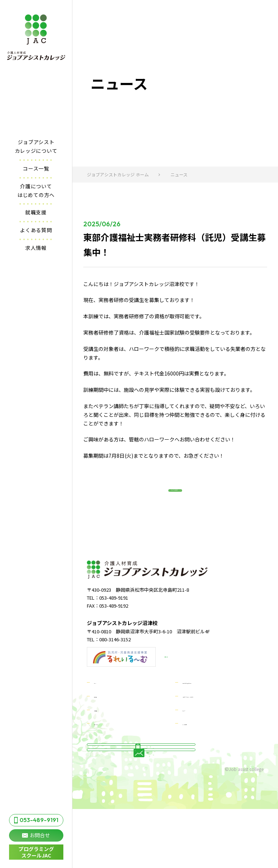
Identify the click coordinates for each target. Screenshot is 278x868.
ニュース (192, 729)
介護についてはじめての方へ (36, 190)
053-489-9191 (36, 820)
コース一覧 (36, 168)
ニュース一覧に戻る (168, 500)
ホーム (102, 702)
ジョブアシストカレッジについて (36, 146)
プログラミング (36, 852)
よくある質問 (36, 230)
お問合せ (36, 835)
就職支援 (36, 212)
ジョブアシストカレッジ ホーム (118, 174)
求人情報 (36, 248)
